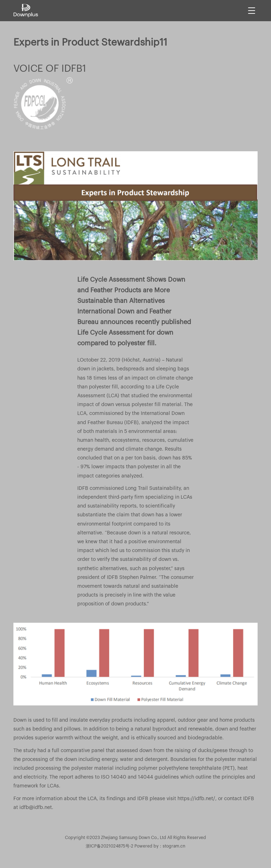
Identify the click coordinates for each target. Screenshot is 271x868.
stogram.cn (174, 846)
